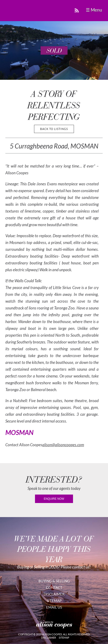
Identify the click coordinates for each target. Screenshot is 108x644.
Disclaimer (54, 594)
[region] (54, 50)
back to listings (54, 129)
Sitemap (54, 601)
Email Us (54, 607)
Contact (54, 588)
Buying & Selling (54, 581)
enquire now (54, 499)
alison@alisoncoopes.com (63, 445)
